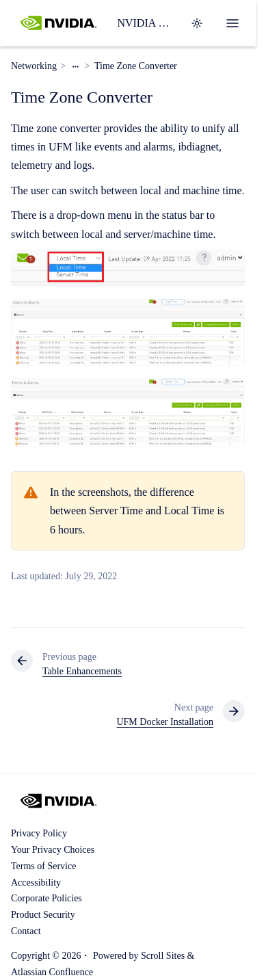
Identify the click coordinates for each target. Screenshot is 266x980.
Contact (26, 931)
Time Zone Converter (136, 66)
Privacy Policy (39, 833)
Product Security (43, 915)
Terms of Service (43, 866)
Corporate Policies (46, 898)
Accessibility (36, 883)
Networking (34, 66)
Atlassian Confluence (52, 972)
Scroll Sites (163, 956)
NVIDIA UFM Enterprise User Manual (145, 23)
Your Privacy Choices (53, 850)
